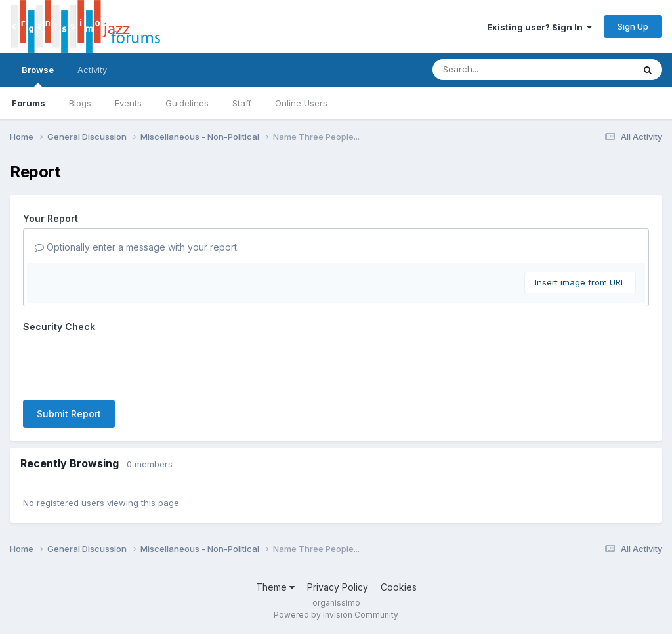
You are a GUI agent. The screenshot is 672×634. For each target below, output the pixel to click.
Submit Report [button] (69, 414)
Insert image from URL (580, 282)
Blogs (80, 103)
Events (128, 103)
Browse (38, 75)
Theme (275, 587)
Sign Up (633, 26)
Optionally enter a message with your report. (137, 247)
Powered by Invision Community (336, 615)
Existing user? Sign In (539, 27)
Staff (242, 103)
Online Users (301, 103)
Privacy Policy (338, 587)
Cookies (399, 587)
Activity (92, 70)
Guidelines (187, 103)
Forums (29, 103)
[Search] (497, 70)
